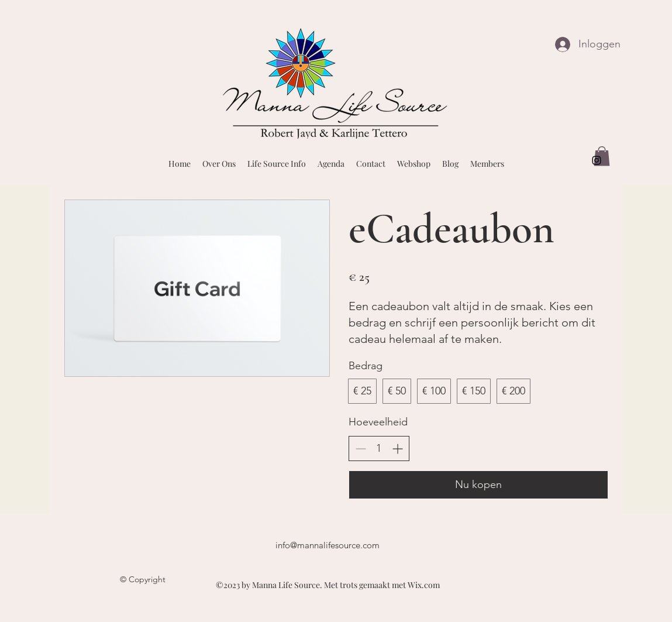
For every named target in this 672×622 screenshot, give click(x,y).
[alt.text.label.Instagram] (597, 160)
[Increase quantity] (397, 449)
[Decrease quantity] (361, 449)
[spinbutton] (379, 449)
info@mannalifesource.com (328, 545)
